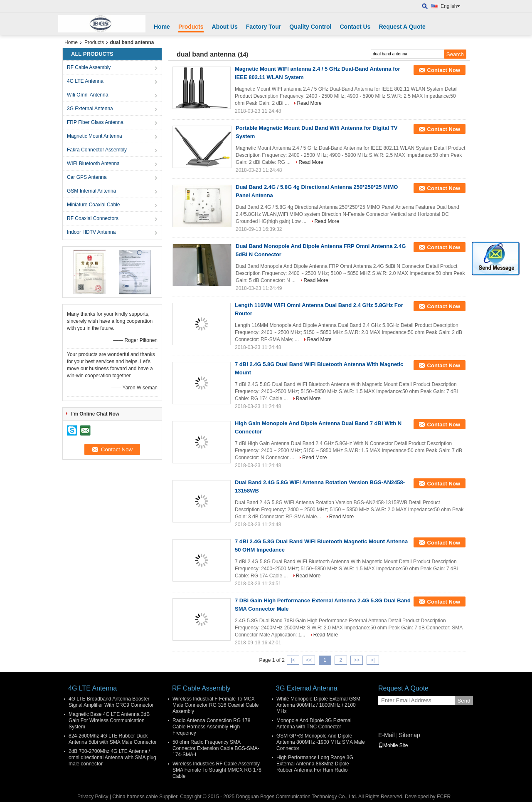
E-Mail (387, 735)
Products (191, 27)
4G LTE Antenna (85, 81)
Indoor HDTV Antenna (91, 232)
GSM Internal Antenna (91, 191)
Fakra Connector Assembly (97, 150)
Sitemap (409, 735)
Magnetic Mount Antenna (95, 136)
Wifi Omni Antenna (87, 95)
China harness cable (135, 797)
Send (464, 701)
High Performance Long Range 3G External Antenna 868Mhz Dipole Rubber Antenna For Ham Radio (315, 764)
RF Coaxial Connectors (93, 218)
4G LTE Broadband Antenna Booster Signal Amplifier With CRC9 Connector (111, 702)
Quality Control (310, 27)
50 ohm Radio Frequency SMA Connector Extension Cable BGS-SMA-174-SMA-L (216, 748)
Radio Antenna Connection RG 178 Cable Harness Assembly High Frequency (211, 727)
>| (372, 660)
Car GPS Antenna (87, 177)
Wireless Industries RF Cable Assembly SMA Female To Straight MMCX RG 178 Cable (217, 770)
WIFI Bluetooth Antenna (93, 163)
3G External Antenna (90, 109)
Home (162, 27)
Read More (309, 103)
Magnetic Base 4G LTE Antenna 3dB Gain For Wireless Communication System (109, 720)
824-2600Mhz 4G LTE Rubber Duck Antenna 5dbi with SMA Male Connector (113, 739)
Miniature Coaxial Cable (93, 205)
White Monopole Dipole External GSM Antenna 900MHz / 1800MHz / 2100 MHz (318, 705)
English (450, 6)
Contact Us (355, 27)
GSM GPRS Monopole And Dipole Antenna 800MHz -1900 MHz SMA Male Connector (321, 742)
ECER (444, 797)
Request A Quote (402, 27)
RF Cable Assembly (89, 67)
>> (357, 660)
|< (293, 660)
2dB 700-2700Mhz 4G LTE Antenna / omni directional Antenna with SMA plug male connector (112, 757)
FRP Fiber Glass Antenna (95, 122)
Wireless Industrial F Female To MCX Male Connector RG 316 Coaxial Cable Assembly (216, 705)
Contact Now (444, 70)
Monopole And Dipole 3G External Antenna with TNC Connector (314, 724)
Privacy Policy (93, 797)
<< (309, 660)
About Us (225, 27)
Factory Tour (264, 27)
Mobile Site (393, 745)
